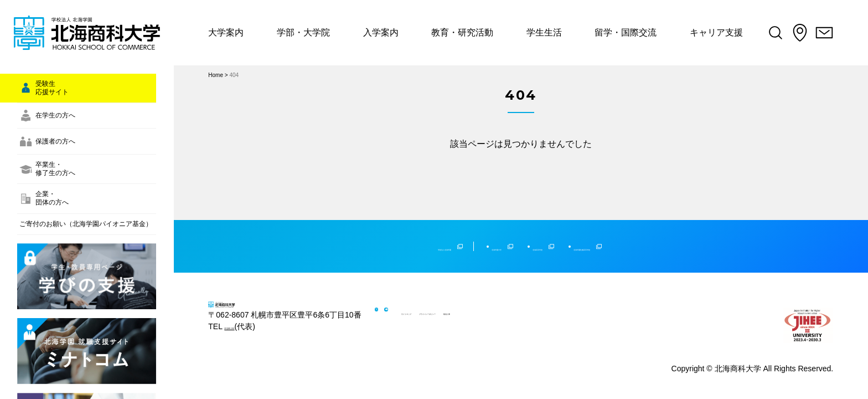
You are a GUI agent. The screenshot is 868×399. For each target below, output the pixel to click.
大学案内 (226, 32)
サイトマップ (454, 302)
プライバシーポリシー (524, 302)
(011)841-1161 (250, 345)
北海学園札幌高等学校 (654, 235)
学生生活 (551, 32)
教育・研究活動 (468, 32)
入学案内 (384, 32)
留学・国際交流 (634, 32)
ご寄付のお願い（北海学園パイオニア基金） (82, 307)
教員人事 (586, 302)
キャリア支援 (727, 32)
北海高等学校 (552, 235)
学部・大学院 (305, 32)
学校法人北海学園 (365, 235)
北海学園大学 (468, 235)
